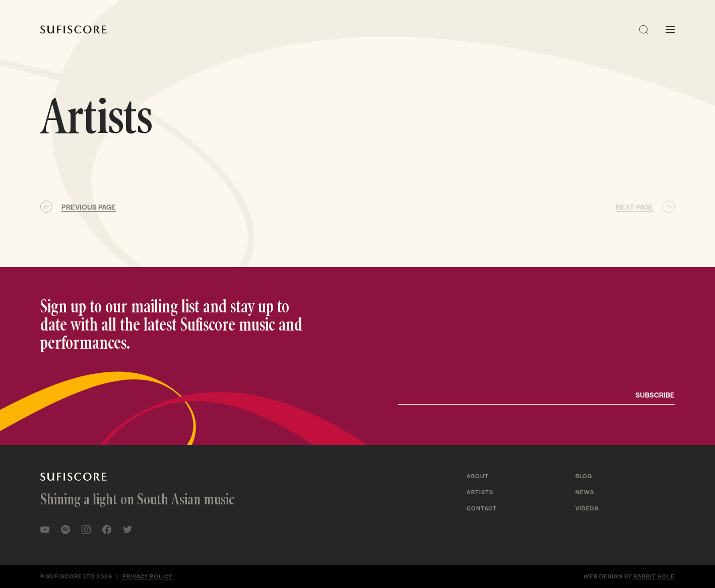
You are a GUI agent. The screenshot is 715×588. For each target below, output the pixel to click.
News (585, 492)
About (478, 476)
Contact (482, 508)
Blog (584, 476)
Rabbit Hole (654, 576)
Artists (480, 492)
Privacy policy (147, 576)
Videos (587, 508)
